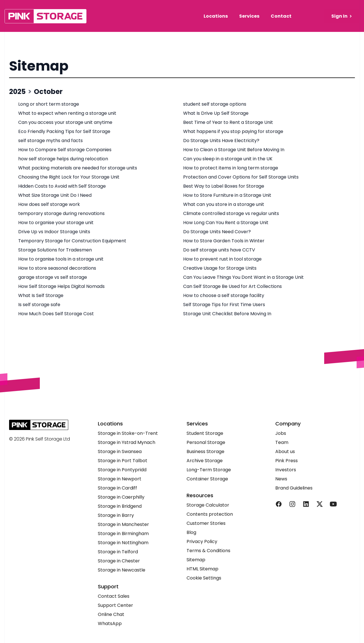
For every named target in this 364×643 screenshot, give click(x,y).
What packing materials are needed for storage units (78, 168)
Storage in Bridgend (120, 506)
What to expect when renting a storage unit (67, 113)
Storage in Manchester (123, 524)
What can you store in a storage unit (224, 204)
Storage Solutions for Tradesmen (55, 250)
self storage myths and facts (50, 141)
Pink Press (287, 461)
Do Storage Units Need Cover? (217, 232)
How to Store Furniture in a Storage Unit (227, 195)
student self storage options (215, 104)
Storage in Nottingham (123, 543)
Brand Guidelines (294, 488)
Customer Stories (206, 523)
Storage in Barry (116, 515)
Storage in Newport (120, 479)
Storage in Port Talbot (123, 461)
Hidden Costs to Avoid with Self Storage (62, 186)
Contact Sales (114, 596)
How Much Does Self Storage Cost (56, 314)
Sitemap (39, 66)
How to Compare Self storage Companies (65, 150)
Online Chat (111, 614)
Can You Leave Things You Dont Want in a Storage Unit (243, 277)
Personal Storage (206, 442)
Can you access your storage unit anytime (65, 122)
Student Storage (205, 433)
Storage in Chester (119, 561)
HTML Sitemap (202, 569)
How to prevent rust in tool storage (222, 259)
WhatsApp (110, 623)
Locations (216, 16)
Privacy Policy (202, 541)
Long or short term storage (49, 104)
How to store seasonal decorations (57, 268)
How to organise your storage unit (56, 223)
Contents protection (210, 514)
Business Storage (205, 451)
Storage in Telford (118, 552)
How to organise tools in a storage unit (61, 259)
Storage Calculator (208, 505)
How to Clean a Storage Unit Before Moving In (234, 150)
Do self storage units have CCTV (219, 250)
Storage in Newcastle (122, 570)
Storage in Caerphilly (121, 497)
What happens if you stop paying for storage (233, 131)
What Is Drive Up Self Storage (216, 113)
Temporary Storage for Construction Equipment (72, 241)
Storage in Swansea (120, 451)
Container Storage (207, 479)
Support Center (115, 605)
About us (285, 451)
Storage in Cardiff (117, 488)
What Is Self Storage (41, 295)
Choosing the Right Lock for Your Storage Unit (69, 177)
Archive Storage (205, 461)
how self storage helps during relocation (63, 159)
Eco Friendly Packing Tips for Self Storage (64, 131)
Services (249, 16)
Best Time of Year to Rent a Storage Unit (228, 122)
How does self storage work (49, 204)
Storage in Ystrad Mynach (127, 442)
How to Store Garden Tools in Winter (224, 241)
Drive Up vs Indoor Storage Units (54, 232)
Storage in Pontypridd (122, 470)
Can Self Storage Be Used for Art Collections (232, 286)
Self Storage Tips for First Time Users (224, 305)
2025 (17, 92)
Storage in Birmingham (123, 534)
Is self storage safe (39, 305)
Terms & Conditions (208, 551)
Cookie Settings (204, 578)
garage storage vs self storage (53, 277)
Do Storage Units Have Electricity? (221, 141)
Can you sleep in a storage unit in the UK (228, 159)
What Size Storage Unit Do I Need (55, 195)
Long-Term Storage (209, 470)
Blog (191, 532)
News (281, 479)
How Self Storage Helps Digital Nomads (61, 286)
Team (282, 442)
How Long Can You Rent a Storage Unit (226, 223)
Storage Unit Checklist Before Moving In (227, 314)
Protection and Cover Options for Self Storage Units (241, 177)
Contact (281, 16)
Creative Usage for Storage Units (220, 268)
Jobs (281, 433)
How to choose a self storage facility (224, 295)
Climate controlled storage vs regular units (231, 213)
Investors (286, 470)
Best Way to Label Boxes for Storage (224, 186)
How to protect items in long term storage (231, 168)
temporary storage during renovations (61, 213)
